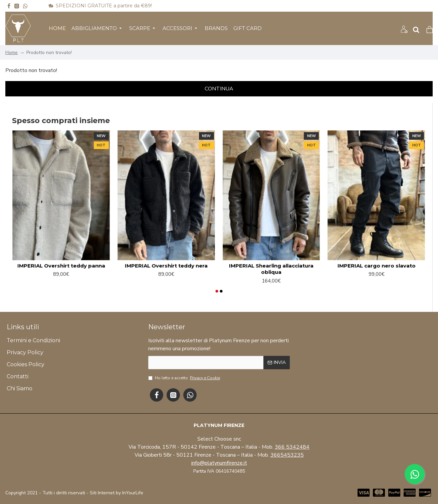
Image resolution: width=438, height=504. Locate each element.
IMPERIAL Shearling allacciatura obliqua (271, 269)
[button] (217, 291)
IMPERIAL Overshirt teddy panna (61, 266)
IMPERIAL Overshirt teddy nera (166, 266)
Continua (219, 89)
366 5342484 (292, 447)
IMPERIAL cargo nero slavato (377, 266)
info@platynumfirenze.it (219, 463)
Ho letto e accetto (185, 378)
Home (12, 53)
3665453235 (287, 455)
